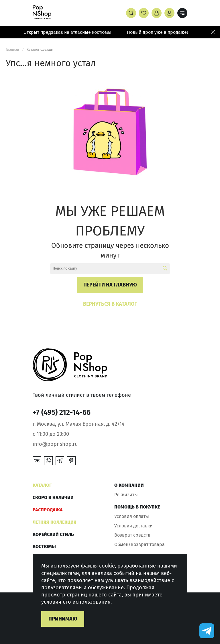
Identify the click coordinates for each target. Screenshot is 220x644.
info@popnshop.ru (55, 444)
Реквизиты (126, 495)
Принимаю (63, 619)
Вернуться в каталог (110, 304)
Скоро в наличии (53, 497)
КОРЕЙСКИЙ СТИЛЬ (53, 534)
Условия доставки (133, 526)
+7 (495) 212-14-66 (62, 413)
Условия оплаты (132, 516)
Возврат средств (132, 535)
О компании (129, 485)
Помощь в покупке (137, 507)
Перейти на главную (110, 285)
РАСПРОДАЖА (48, 510)
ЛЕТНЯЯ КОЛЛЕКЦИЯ (55, 522)
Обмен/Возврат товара (140, 544)
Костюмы (44, 546)
